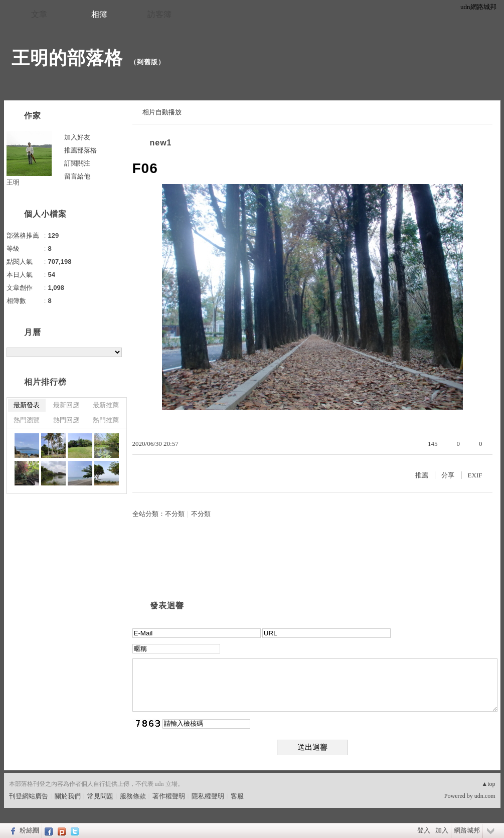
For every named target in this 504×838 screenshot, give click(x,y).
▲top (488, 784)
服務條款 (133, 796)
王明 (13, 182)
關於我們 (68, 796)
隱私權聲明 (208, 796)
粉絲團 (29, 830)
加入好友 (77, 137)
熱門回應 (66, 420)
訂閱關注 (77, 163)
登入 (424, 830)
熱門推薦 (106, 420)
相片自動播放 (162, 112)
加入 (442, 830)
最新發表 (27, 405)
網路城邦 (467, 830)
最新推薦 (106, 405)
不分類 (175, 514)
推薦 (422, 475)
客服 (237, 796)
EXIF (475, 475)
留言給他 (77, 176)
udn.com (485, 796)
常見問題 (100, 796)
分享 (448, 475)
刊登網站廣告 (29, 796)
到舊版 (147, 62)
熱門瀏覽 (27, 420)
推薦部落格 (80, 150)
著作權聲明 (169, 796)
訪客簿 (159, 14)
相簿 (99, 14)
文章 (39, 14)
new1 (161, 143)
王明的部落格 (67, 58)
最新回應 (66, 405)
